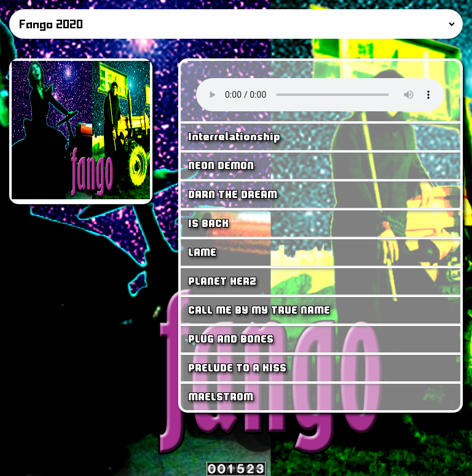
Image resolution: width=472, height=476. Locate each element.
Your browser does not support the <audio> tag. (320, 95)
